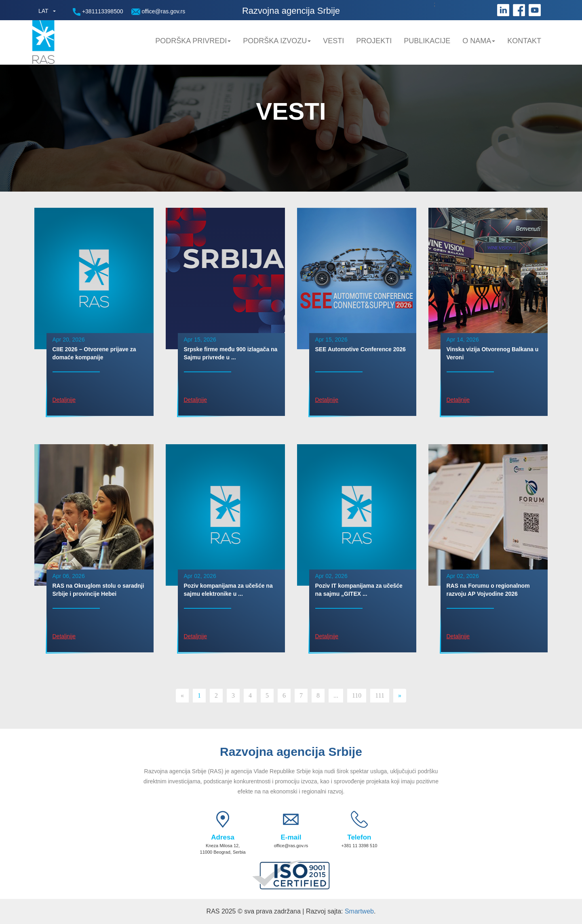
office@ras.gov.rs (158, 12)
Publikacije (427, 41)
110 (357, 695)
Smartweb (359, 911)
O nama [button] (479, 41)
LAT (43, 11)
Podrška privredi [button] (193, 41)
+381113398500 (98, 12)
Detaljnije (64, 400)
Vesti (333, 41)
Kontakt (524, 41)
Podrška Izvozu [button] (277, 41)
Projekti (374, 41)
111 (380, 695)
